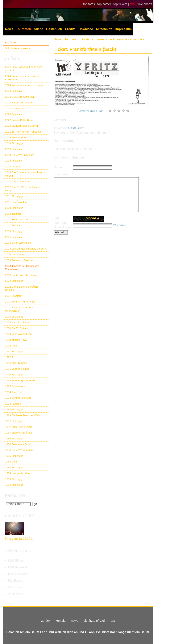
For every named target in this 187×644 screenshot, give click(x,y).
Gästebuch (54, 29)
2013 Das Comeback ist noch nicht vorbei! (25, 174)
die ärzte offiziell (94, 621)
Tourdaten (24, 29)
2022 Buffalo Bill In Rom (19, 120)
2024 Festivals (13, 91)
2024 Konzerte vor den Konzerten (24, 85)
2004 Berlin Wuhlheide (18, 243)
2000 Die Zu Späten (17, 328)
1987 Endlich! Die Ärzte (19, 433)
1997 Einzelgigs (14, 352)
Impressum (124, 29)
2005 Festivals (13, 237)
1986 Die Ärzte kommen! (19, 450)
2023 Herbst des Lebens (19, 103)
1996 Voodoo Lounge (17, 369)
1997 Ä (9, 357)
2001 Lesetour (13, 296)
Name (58, 167)
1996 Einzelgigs (14, 375)
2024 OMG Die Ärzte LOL (20, 97)
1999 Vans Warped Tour (19, 334)
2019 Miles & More (16, 137)
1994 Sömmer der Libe (18, 398)
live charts (145, 4)
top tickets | (122, 4)
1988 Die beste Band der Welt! (23, 415)
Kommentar (62, 174)
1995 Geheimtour (15, 386)
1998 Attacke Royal (16, 340)
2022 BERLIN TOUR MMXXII (22, 126)
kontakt (61, 621)
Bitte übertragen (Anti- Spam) (62, 223)
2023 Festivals (13, 114)
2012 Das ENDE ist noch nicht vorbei (22, 189)
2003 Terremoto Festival (19, 260)
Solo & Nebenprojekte (18, 48)
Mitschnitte (104, 29)
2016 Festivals (13, 149)
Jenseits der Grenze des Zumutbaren (121, 39)
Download (86, 29)
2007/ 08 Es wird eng (17, 220)
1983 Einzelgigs (14, 479)
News (9, 29)
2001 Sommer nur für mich (20, 302)
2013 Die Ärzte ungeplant (20, 155)
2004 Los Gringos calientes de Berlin (26, 249)
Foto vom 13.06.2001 (19, 539)
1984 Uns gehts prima (18, 473)
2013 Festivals (13, 161)
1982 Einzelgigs (14, 485)
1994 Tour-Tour (14, 392)
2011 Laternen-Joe (16, 202)
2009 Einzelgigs (14, 208)
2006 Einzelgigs (14, 231)
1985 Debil (11, 462)
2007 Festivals (13, 225)
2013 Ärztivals (13, 167)
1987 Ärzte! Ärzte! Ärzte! (19, 427)
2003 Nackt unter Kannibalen (22, 275)
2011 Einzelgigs (14, 196)
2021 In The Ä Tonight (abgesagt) (24, 132)
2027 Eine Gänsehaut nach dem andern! (24, 69)
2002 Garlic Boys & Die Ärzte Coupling (22, 288)
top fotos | (90, 4)
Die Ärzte (10, 43)
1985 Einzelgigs (14, 456)
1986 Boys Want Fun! (17, 444)
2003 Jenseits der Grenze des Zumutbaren (22, 268)
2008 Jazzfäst (13, 214)
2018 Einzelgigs (14, 143)
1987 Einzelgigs (14, 421)
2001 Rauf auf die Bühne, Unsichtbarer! (20, 309)
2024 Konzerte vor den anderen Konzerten (23, 78)
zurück (46, 621)
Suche (39, 29)
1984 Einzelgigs (14, 468)
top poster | (105, 4)
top (113, 621)
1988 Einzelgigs (14, 409)
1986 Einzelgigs (14, 439)
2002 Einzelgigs (14, 281)
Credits (70, 29)
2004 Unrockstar (15, 254)
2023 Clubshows (15, 108)
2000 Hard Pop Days (17, 322)
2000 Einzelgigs (14, 317)
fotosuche (15, 495)
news (75, 621)
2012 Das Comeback (17, 181)
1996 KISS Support (16, 363)
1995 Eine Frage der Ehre (20, 380)
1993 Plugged (13, 404)
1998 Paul (11, 346)
